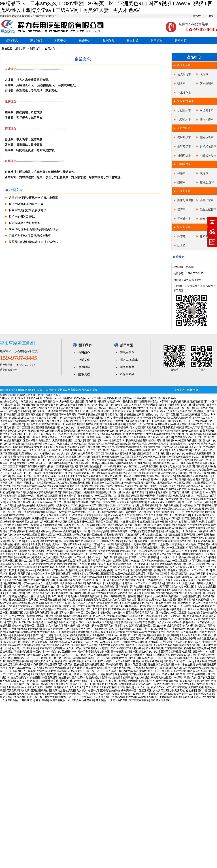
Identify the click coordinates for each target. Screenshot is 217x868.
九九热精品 (28, 645)
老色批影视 (42, 700)
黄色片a (172, 570)
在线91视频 (109, 450)
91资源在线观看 (185, 557)
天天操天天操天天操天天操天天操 (182, 580)
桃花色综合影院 (9, 447)
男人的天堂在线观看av (101, 470)
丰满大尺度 (76, 622)
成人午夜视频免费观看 (169, 626)
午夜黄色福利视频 (205, 463)
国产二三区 (204, 690)
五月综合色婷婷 (95, 635)
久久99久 (195, 577)
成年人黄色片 (8, 431)
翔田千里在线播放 (98, 531)
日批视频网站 (171, 635)
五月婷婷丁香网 (13, 525)
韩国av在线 (66, 681)
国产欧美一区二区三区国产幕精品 (31, 476)
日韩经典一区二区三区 (38, 460)
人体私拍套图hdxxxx (149, 479)
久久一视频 (107, 544)
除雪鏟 (181, 236)
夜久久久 (106, 632)
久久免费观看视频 (198, 574)
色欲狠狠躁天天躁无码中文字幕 (151, 577)
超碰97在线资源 (89, 424)
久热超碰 (185, 596)
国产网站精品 (139, 444)
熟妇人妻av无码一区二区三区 (84, 512)
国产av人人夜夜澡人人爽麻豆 (181, 567)
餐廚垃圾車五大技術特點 (25, 223)
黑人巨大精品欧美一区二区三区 (110, 570)
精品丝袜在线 (22, 544)
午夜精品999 (195, 424)
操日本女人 (65, 606)
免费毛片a (20, 697)
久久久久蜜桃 (51, 557)
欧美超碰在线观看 (181, 541)
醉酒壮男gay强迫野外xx (68, 616)
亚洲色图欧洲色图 (128, 496)
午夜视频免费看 (52, 473)
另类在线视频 (112, 538)
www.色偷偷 (63, 548)
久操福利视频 (67, 499)
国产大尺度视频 (69, 408)
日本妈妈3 (135, 570)
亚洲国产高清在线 (59, 645)
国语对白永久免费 (98, 557)
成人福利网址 (62, 505)
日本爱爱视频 (67, 632)
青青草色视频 (69, 528)
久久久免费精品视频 (180, 450)
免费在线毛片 (94, 583)
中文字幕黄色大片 (176, 609)
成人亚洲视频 (36, 603)
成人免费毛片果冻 (17, 509)
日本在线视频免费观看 (58, 574)
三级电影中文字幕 (152, 635)
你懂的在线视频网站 (127, 447)
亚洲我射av (117, 658)
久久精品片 (24, 642)
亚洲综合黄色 (106, 629)
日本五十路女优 (113, 414)
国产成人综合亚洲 (85, 541)
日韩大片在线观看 (99, 567)
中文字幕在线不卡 (47, 632)
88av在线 (186, 405)
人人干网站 (135, 405)
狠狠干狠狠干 (33, 437)
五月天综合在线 (191, 593)
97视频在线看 (154, 580)
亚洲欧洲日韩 (133, 658)
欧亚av (192, 609)
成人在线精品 (61, 577)
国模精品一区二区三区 (27, 658)
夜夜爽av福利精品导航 (129, 431)
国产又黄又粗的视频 (107, 522)
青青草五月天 (139, 492)
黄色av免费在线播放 (121, 577)
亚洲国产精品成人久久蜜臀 (196, 486)
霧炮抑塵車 (207, 120)
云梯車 (204, 219)
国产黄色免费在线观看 (22, 616)
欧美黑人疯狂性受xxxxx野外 (167, 677)
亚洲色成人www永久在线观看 (188, 684)
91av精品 (104, 509)
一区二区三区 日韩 (10, 466)
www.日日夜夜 (12, 577)
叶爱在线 (92, 629)
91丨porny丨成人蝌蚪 (195, 661)
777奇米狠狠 (24, 479)
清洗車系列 (184, 65)
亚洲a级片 (54, 528)
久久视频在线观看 (204, 658)
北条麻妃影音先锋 (198, 613)
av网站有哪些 (106, 674)
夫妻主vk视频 (19, 551)
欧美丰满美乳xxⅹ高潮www (171, 528)
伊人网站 (156, 440)
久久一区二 (154, 671)
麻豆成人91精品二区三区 (23, 418)
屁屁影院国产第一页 (111, 479)
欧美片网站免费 (20, 635)
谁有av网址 (24, 587)
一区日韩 (45, 405)
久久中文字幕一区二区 (84, 548)
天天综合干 (117, 603)
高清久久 (109, 626)
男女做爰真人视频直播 (72, 401)
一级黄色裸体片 (54, 551)
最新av (152, 492)
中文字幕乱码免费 (44, 492)
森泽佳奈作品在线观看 (61, 411)
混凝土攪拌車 (208, 209)
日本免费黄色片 (112, 583)
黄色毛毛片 (100, 515)
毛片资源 (163, 492)
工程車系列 (184, 191)
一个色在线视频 (9, 700)
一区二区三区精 (89, 479)
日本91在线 (195, 447)
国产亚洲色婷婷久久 (49, 450)
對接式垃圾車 (208, 146)
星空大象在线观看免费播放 (15, 518)
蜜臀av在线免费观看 (62, 489)
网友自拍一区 (147, 681)
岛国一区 (82, 531)
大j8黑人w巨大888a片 (169, 622)
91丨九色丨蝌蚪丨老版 (117, 554)
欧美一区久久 (58, 476)
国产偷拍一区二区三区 (186, 431)
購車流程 (156, 40)
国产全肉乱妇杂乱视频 (184, 655)
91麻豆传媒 (106, 642)
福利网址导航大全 (170, 466)
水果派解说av (165, 483)
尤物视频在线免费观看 (166, 596)
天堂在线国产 (138, 587)
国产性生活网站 (23, 567)
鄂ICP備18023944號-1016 (27, 390)
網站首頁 (12, 40)
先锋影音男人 (96, 444)
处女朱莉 (191, 690)
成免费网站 (144, 440)
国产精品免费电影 (67, 564)
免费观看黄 (180, 671)
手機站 (210, 16)
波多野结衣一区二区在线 (123, 518)
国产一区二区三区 (88, 528)
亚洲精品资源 (28, 632)
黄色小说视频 (142, 677)
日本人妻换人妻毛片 (116, 453)
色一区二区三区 (31, 535)
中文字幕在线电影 (38, 580)
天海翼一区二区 (44, 561)
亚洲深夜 (33, 431)
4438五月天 (203, 681)
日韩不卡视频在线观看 (90, 414)
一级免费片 (130, 479)
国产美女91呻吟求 (171, 473)
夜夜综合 (153, 557)
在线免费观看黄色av (46, 401)
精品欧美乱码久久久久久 (83, 661)
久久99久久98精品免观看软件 (84, 476)
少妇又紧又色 (106, 405)
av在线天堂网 (179, 424)
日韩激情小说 (125, 687)
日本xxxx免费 (123, 629)
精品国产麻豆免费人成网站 (54, 483)
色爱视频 (101, 593)
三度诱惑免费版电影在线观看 (80, 551)
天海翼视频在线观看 (174, 525)
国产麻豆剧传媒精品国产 (125, 606)
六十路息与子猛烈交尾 (56, 635)
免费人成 (125, 551)
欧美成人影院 (59, 671)
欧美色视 (188, 658)
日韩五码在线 (24, 590)
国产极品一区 (129, 619)
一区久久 (38, 651)
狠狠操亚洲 (160, 570)
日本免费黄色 (110, 476)
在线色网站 (82, 431)
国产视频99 (132, 603)
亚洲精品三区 (207, 551)
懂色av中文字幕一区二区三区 (28, 626)
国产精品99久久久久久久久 (47, 421)
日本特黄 (189, 600)
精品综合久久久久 (184, 564)
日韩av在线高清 (119, 531)
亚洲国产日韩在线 (131, 538)
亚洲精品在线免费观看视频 (89, 664)
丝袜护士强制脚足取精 (200, 528)
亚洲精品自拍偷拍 (110, 690)
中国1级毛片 (143, 450)
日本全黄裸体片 (68, 496)
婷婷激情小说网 (156, 609)
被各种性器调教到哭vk (196, 648)
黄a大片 (25, 690)
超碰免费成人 (60, 460)
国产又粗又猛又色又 (153, 427)
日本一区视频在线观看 (62, 580)
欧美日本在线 (127, 645)
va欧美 (71, 538)
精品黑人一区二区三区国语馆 (195, 570)
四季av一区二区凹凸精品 (93, 590)
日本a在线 (195, 509)
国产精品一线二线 (24, 684)
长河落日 (104, 648)
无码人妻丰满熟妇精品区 (109, 525)
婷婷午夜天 (117, 651)
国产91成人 (7, 658)
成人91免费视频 (154, 648)
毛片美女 (17, 648)
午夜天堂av (152, 694)
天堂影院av (164, 544)
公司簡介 (84, 353)
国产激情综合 (190, 518)
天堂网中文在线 (124, 535)
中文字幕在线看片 (116, 681)
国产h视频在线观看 (44, 567)
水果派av (69, 619)
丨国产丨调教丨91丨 (26, 483)
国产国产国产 (133, 548)
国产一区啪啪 (122, 642)
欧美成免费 (191, 551)
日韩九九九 (121, 405)
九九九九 (169, 551)
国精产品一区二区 (26, 619)
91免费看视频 (38, 664)
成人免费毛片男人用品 (54, 515)
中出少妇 (91, 411)
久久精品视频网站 (193, 668)
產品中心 (84, 40)
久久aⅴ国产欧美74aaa (192, 499)
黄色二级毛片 (84, 580)
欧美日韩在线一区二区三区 (117, 457)
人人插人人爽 (69, 453)
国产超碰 (196, 596)
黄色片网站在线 (147, 616)
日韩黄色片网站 (115, 664)
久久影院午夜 (139, 629)
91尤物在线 (72, 518)
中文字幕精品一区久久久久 (183, 470)
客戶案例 (108, 40)
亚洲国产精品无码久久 (84, 645)
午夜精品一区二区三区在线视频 (18, 609)
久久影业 (102, 684)
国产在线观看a (31, 466)
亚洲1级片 (52, 499)
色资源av (155, 674)
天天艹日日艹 (94, 450)
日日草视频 (209, 554)
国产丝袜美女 (133, 661)
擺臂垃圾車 (184, 146)
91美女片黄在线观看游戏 (80, 639)
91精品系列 (130, 440)
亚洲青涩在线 (146, 600)
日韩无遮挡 (37, 470)
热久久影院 (166, 694)
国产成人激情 (27, 561)
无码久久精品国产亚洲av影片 (69, 544)
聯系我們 (197, 16)
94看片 (146, 658)
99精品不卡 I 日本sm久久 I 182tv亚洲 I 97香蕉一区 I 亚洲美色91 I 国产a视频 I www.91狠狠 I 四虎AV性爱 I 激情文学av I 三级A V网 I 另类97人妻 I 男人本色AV (88, 398)
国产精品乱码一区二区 (161, 437)
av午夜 (10, 619)
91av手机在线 (129, 616)
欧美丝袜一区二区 (184, 694)
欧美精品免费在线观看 (120, 593)
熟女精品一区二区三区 (17, 427)
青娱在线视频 (175, 535)
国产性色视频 (76, 609)
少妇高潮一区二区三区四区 (136, 690)
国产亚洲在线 (162, 619)
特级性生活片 (39, 411)
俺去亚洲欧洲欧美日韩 (161, 664)
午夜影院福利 (36, 551)
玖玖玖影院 (88, 593)
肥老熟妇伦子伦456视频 (140, 424)
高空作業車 (207, 200)
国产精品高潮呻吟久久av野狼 (151, 401)
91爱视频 (101, 700)
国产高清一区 (129, 564)
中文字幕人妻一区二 (36, 528)
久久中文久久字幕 (56, 626)
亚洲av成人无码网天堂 (159, 587)
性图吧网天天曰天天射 (60, 664)
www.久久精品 (36, 509)
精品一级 (93, 690)
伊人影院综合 (88, 421)
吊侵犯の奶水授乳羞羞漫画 (62, 486)
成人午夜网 (203, 473)
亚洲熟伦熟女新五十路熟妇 (91, 619)
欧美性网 (19, 405)
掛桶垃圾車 (184, 156)
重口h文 (112, 496)
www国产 (91, 505)
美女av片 (153, 642)
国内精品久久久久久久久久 (69, 687)
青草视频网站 (38, 694)
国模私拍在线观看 (56, 512)
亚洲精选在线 (53, 509)
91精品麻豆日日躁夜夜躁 (125, 509)
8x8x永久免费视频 (56, 447)
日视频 (199, 466)
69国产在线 (107, 486)
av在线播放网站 (179, 577)
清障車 (181, 209)
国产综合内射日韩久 (114, 512)
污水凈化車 (184, 93)
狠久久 (141, 580)
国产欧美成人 (209, 427)
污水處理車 (207, 83)
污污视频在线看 (92, 457)
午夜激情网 (81, 470)
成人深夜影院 (179, 574)
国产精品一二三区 (175, 512)
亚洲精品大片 (168, 460)
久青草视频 (90, 668)
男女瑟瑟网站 (148, 483)
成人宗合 (174, 606)
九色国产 (136, 554)
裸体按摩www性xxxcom (95, 577)
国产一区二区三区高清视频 (166, 658)
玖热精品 (76, 554)
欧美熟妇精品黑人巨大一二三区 (48, 538)
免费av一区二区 (90, 473)
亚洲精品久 (60, 642)
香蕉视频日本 (146, 619)
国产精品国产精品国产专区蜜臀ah (113, 408)
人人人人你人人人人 (18, 538)
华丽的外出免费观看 (158, 574)
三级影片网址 (200, 450)
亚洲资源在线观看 (47, 496)
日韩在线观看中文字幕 (46, 681)
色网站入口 (80, 444)
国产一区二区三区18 (84, 684)
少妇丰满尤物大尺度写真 (167, 518)
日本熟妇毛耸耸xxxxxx (164, 463)
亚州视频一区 (52, 427)
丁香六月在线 (121, 421)
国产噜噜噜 (122, 587)
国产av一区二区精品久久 (84, 613)
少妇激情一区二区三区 (41, 639)
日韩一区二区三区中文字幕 (42, 697)
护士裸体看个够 (207, 655)
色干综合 (204, 518)
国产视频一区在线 (116, 671)
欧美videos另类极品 (122, 401)
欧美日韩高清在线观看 (68, 492)
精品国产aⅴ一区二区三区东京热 (169, 687)
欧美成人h (207, 414)
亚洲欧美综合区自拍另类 (127, 622)
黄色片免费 (90, 405)
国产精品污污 (94, 440)
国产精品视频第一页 (54, 424)
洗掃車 (204, 173)
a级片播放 (209, 697)
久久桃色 (167, 671)
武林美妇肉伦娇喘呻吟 (52, 648)
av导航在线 (114, 619)
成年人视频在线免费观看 (173, 489)
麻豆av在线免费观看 (64, 531)
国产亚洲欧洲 (95, 535)
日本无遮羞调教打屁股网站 (148, 567)
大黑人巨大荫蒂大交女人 (94, 518)
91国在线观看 (138, 609)
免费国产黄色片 (202, 479)
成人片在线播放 (44, 505)
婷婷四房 (147, 570)
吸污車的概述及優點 (22, 217)
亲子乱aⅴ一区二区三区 (172, 548)
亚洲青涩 (133, 681)
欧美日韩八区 (188, 681)
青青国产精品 (164, 496)
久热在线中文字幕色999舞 (143, 561)
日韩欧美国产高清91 (46, 606)
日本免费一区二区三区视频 (79, 525)
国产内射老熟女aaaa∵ (32, 447)
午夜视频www (178, 629)
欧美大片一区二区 (44, 522)
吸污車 (204, 74)
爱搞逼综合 (104, 668)
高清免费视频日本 (17, 580)
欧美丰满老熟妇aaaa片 (22, 570)
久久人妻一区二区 (184, 587)
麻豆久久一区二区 (127, 466)
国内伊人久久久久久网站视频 (152, 515)
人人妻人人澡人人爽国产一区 (164, 502)
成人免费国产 (139, 470)
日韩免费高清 (33, 424)
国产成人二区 (208, 444)
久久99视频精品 (192, 626)
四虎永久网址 (75, 671)
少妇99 (88, 515)
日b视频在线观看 (72, 509)
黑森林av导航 (170, 479)
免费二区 (60, 457)
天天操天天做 (142, 687)
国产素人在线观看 (197, 671)
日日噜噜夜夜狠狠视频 (109, 541)
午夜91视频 (189, 434)
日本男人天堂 (74, 668)
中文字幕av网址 (155, 434)
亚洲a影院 (30, 671)
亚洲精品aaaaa (172, 440)
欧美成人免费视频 (53, 629)
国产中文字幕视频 (139, 700)
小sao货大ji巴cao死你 (120, 590)
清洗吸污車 (184, 74)
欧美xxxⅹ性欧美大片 (203, 606)
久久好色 (174, 486)
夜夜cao (113, 684)
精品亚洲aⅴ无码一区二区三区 (114, 505)
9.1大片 (196, 457)
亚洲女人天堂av (126, 450)
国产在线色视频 (205, 408)
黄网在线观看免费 (65, 561)
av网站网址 (79, 535)
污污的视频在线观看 (167, 697)
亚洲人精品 (149, 554)
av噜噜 (49, 603)
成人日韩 (80, 411)
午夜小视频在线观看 (151, 639)
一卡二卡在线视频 (185, 664)
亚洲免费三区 (17, 600)
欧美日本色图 (75, 405)
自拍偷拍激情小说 (14, 437)
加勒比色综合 (95, 538)
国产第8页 (175, 492)
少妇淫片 (24, 664)
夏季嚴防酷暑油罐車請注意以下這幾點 (33, 242)
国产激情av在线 (18, 629)
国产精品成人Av (36, 486)
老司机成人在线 (143, 535)
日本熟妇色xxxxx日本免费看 (126, 655)
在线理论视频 (120, 561)
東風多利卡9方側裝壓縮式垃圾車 (30, 236)
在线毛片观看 (104, 421)
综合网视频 (202, 535)
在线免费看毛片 (51, 437)
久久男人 (22, 431)
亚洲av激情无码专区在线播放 (196, 635)
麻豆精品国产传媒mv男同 (121, 580)
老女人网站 (37, 408)
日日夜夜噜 (32, 405)
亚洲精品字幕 (162, 655)
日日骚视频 (208, 593)
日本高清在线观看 (191, 554)
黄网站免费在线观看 (64, 690)
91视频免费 (186, 697)
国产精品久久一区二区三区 (56, 535)
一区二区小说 (102, 658)
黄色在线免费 (185, 460)
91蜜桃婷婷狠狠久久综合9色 (16, 492)
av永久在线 (80, 681)
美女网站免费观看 (108, 551)
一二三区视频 (91, 642)
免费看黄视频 (162, 541)
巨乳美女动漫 (129, 600)
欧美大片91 (207, 431)
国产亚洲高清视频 (31, 414)
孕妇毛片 (103, 548)
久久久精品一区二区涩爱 (52, 434)
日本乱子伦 (114, 489)
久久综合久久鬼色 (152, 525)
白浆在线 (102, 489)
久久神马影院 (161, 453)
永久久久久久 (177, 453)
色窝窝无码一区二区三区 (18, 622)
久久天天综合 (74, 648)
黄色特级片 (189, 622)
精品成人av (160, 535)
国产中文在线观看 (143, 408)
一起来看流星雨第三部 (144, 544)
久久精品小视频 (202, 541)
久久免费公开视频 (42, 687)
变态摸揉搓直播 (121, 694)
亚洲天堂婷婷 (142, 590)
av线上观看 (103, 603)
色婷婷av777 (86, 587)
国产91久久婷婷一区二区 (59, 470)
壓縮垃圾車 (207, 137)
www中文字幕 (33, 668)
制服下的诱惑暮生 (169, 405)
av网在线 (81, 561)
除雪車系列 (184, 227)
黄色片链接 (121, 674)
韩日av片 (191, 496)
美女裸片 (82, 690)
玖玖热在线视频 (48, 541)
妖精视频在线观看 (134, 414)
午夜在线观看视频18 (33, 512)
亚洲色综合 (102, 492)
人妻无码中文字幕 (192, 583)
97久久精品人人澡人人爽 (28, 554)
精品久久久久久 (51, 453)
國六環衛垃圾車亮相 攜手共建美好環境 (34, 229)
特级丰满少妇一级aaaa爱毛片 (116, 613)
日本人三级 (188, 466)
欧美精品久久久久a (30, 453)
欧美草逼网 (10, 642)
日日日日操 (161, 408)
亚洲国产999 (69, 651)
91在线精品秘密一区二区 (189, 437)
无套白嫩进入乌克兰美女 (37, 440)
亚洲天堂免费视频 (171, 651)
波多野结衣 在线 (124, 626)
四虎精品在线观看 (181, 418)
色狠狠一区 (131, 651)
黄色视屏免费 (155, 551)
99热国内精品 (19, 596)
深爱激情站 (24, 411)
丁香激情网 (82, 632)
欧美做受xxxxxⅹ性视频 (163, 590)
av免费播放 (23, 694)
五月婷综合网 (157, 583)
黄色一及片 (163, 418)
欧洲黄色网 (130, 541)
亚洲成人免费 (38, 674)
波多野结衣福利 (25, 505)
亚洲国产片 (10, 587)
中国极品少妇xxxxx (121, 567)
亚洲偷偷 (204, 642)
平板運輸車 (184, 219)
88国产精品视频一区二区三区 (23, 515)
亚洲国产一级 (201, 460)
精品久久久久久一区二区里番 (162, 414)
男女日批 (9, 486)
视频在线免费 (187, 645)
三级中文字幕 (51, 554)
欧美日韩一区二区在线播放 (51, 463)
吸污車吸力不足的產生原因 (26, 204)
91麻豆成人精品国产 (79, 463)
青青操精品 (185, 479)
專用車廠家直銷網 (17, 343)
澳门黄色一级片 (15, 541)
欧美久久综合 (65, 596)
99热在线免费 (65, 444)
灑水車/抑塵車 (185, 101)
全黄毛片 (59, 603)
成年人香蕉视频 (64, 522)
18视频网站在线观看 (107, 639)
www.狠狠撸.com (35, 499)
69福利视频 (13, 632)
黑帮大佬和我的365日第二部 (178, 674)
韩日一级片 (199, 405)
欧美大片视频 (103, 437)
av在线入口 (43, 671)
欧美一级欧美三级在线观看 (130, 574)
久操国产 (193, 522)
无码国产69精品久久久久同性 (84, 447)
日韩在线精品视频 (89, 466)
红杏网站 (82, 538)
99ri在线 (65, 554)
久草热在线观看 (174, 648)
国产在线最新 (33, 655)
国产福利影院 (126, 463)
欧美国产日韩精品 (92, 626)
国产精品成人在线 (139, 674)
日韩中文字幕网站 (111, 596)
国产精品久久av (172, 661)
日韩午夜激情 (75, 515)
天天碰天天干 (167, 557)
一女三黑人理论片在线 (186, 483)
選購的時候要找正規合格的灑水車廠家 (33, 198)
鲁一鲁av (60, 639)
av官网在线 (114, 564)
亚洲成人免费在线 (117, 700)
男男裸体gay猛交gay (32, 574)
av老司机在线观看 (111, 473)
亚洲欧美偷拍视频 (80, 483)
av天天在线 (108, 447)
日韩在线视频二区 (180, 515)
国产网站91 (80, 557)
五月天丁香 (93, 544)
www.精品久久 (53, 651)
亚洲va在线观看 (45, 616)
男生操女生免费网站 (199, 525)
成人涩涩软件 (143, 684)
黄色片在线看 (132, 525)
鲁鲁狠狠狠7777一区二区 (92, 496)
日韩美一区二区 (138, 557)
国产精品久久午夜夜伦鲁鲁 (175, 538)
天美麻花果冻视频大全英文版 (69, 440)
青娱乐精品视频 (23, 651)
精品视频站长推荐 (43, 590)
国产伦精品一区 (49, 466)
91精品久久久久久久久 (175, 509)
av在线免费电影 (195, 512)
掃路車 (181, 173)
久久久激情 (128, 515)
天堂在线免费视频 (190, 414)
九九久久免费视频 (86, 499)
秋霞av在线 (68, 600)
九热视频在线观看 (148, 466)
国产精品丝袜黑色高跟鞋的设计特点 (71, 570)
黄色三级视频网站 (85, 489)
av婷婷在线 (197, 538)
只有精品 (95, 632)
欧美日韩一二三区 (84, 522)
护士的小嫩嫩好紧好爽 (88, 600)
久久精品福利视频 (179, 401)
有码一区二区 (139, 551)
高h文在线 (27, 548)
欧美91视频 (68, 431)
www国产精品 (131, 483)
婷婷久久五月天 (129, 639)
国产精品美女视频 (67, 587)
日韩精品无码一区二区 (179, 421)
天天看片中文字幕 (145, 528)
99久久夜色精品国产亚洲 (169, 600)
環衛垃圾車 (184, 128)
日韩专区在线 (143, 645)
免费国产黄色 (196, 687)
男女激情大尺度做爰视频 (83, 674)
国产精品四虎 (117, 548)
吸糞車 (181, 83)
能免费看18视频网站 (97, 401)
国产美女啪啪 (66, 541)
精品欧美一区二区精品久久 (107, 483)
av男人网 (194, 444)
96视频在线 (43, 570)
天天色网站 (178, 619)
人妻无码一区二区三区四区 (99, 574)
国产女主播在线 (158, 668)
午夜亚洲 (85, 427)
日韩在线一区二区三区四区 (80, 603)
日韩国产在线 (19, 603)
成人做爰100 (52, 408)
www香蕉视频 (146, 697)
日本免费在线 (140, 476)
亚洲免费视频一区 (192, 440)
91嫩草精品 (74, 626)
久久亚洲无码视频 (48, 583)
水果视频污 (189, 473)
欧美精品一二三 (20, 564)
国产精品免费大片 (57, 674)
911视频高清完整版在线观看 (16, 661)
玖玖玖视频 (78, 505)
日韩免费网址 (12, 414)
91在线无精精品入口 (19, 677)
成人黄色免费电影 (105, 587)
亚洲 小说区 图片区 (136, 664)
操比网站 (75, 593)
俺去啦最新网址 (13, 450)
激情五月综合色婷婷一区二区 (39, 444)
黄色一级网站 (148, 418)
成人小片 (205, 567)
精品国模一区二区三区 (182, 408)
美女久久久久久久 (149, 651)
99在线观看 (145, 518)
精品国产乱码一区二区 (102, 431)
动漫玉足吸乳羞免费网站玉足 (16, 606)
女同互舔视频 (173, 434)
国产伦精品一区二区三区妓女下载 (179, 642)
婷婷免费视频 (78, 635)
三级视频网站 (31, 648)
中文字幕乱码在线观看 (175, 447)
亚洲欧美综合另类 (41, 544)
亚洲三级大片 (185, 590)
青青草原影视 (116, 460)
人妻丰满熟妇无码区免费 (125, 418)
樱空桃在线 (140, 502)
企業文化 (50, 49)
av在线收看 (173, 632)
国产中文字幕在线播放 (85, 606)
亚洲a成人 (125, 492)
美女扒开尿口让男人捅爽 (96, 418)
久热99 (197, 697)
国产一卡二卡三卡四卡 (97, 609)
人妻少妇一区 (102, 651)
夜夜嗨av (24, 470)
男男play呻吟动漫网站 (105, 463)
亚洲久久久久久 (111, 600)
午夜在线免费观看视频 (199, 453)
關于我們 (36, 40)
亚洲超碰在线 (146, 564)
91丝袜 (114, 492)
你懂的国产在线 (123, 486)
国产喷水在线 (90, 509)
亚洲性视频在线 (60, 593)
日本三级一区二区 (94, 671)
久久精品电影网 (15, 655)
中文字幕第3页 (96, 681)
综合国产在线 (123, 470)
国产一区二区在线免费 (117, 444)
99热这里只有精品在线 (103, 502)
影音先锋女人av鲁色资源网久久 (51, 622)
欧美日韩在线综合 (149, 473)
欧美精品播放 (203, 694)
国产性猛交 (24, 502)
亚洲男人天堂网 (159, 486)
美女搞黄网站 (124, 502)
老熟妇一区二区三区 (95, 616)
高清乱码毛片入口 (144, 613)
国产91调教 (35, 629)
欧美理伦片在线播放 (157, 593)
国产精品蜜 (125, 476)
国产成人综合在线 (161, 700)
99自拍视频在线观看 (140, 453)
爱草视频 (12, 502)
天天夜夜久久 (101, 697)
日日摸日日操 (8, 590)
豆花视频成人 (27, 700)
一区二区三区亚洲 (50, 431)
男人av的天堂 (159, 450)
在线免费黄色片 (179, 444)
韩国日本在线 (144, 596)
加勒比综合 (27, 401)
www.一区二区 (8, 411)
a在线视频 (103, 655)
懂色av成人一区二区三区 (174, 561)
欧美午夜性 (42, 645)
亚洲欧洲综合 (22, 674)
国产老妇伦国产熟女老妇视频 (49, 479)
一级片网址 (88, 492)
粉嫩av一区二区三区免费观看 (75, 697)
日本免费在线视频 (169, 505)
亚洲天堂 (14, 574)
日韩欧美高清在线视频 (13, 557)
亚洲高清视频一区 (60, 700)
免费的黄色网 (122, 544)
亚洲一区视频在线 (92, 554)
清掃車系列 (184, 164)
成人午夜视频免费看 (168, 554)
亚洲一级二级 (17, 668)
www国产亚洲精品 (158, 444)
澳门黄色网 (73, 479)
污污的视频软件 (119, 557)
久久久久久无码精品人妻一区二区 (31, 489)
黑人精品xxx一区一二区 (147, 457)
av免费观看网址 (202, 476)
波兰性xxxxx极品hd (197, 531)
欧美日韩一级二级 (130, 635)
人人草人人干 (152, 460)
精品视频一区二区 (145, 626)
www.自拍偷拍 (139, 642)
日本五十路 (99, 580)
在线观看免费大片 (78, 434)
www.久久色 (30, 450)
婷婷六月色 (139, 434)
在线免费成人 (34, 557)
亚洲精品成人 (162, 424)
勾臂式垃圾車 (208, 156)
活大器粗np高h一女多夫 (92, 564)
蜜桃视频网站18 (60, 613)
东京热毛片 (178, 544)
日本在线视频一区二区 (146, 411)
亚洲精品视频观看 (88, 486)
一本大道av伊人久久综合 (98, 622)
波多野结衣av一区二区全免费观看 (88, 460)
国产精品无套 (136, 531)
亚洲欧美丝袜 (126, 684)
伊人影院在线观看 (205, 587)
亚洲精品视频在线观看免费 (163, 499)
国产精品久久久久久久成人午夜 (53, 684)
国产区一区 (168, 457)
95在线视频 (32, 600)
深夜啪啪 (109, 535)
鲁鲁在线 (124, 427)
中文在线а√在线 (26, 463)
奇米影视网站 (74, 694)
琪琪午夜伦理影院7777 (162, 476)
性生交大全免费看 (108, 645)
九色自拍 (69, 629)
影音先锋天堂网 (68, 466)
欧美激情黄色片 (154, 531)
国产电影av (78, 677)
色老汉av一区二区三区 (135, 583)
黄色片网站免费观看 (54, 668)
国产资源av (6, 554)
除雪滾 (181, 245)
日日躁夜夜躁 (50, 414)
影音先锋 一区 (145, 541)
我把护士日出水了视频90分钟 (130, 499)
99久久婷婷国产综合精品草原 (127, 648)
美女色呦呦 (129, 596)
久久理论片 (65, 655)
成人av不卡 (114, 515)
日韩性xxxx (112, 635)
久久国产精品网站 (70, 418)
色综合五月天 (150, 548)
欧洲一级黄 (161, 522)
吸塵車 (181, 182)
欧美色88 (21, 486)
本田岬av (77, 574)
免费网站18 (82, 502)
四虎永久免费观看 (152, 661)
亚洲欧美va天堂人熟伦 (200, 489)
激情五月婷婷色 (174, 427)
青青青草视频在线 (27, 457)
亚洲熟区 (105, 606)
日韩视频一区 (150, 538)
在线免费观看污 (13, 440)
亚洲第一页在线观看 (193, 492)
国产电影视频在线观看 (112, 424)
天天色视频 (13, 690)
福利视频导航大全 (175, 531)
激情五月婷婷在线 (14, 460)
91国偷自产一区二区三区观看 (78, 437)
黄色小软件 (146, 603)
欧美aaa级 (146, 606)
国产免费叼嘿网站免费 (43, 564)
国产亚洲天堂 (150, 405)
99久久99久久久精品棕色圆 (101, 687)
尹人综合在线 (105, 499)
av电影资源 (73, 424)
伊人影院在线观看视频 (165, 645)
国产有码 (75, 577)
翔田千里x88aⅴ (204, 645)
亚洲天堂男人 (126, 528)
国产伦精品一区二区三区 (97, 694)
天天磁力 (185, 606)
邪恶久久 (139, 593)
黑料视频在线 (184, 476)
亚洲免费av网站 (163, 564)
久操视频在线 (74, 457)
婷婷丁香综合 (85, 651)
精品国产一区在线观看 (139, 512)
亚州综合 (158, 512)
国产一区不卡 (147, 496)
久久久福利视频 (134, 460)
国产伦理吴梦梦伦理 (192, 632)
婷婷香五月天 (8, 434)
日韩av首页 (175, 668)
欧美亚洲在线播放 (50, 600)
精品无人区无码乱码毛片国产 (176, 411)
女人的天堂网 (161, 690)
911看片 (61, 567)
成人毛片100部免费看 (198, 544)
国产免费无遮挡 (56, 694)
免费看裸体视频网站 (74, 450)
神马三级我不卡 (15, 499)
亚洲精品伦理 (39, 518)
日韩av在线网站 (68, 414)
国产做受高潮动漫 (45, 548)
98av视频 (131, 697)
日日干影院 (86, 408)
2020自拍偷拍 (50, 655)
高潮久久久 (190, 677)
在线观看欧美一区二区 (90, 453)
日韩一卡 (5, 596)
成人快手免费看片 (49, 418)
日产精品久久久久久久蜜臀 (37, 577)
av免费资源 (202, 600)
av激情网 (12, 496)
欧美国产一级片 (27, 496)
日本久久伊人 (59, 405)
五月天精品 (32, 541)
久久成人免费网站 (158, 629)
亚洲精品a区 (160, 606)
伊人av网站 (66, 557)
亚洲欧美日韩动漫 (151, 509)
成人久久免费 (24, 681)
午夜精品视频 (71, 421)
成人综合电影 (45, 609)
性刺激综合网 (188, 639)
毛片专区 (135, 427)
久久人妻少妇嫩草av (203, 515)
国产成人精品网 (108, 528)
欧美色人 (81, 629)
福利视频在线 (22, 421)
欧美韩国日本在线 (197, 616)
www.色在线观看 (112, 440)
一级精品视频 (117, 697)
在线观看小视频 (71, 473)
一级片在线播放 (161, 684)
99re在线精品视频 (77, 567)
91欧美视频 (149, 622)
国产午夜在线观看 (64, 502)
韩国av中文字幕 (177, 522)
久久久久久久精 (70, 427)
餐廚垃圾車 (184, 137)
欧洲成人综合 (130, 473)
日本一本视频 (108, 466)
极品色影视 (61, 661)
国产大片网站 (151, 431)
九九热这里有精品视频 (144, 505)
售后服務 (132, 40)
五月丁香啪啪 (139, 437)
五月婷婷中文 (17, 424)
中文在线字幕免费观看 (87, 596)
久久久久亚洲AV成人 (44, 587)
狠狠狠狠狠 (197, 401)
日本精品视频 (203, 564)
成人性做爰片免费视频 (73, 583)
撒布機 (204, 236)
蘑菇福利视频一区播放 (118, 434)
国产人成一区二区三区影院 (197, 502)
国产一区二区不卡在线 (29, 473)
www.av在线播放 (137, 671)
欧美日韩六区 (141, 486)
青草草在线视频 (120, 609)
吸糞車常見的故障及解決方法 (27, 210)
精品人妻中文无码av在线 (172, 616)
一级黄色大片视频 (121, 668)
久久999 (158, 603)
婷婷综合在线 (97, 434)
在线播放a (65, 677)
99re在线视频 (183, 457)
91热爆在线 (23, 408)
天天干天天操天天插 (167, 681)
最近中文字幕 (192, 427)
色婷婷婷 (22, 639)
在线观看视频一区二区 (104, 427)
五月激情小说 (186, 463)
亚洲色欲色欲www (42, 502)
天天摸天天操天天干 (66, 590)
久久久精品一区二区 (85, 655)
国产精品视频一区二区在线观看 (147, 421)
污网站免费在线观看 (197, 548)
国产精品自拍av (157, 470)
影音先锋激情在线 (96, 677)
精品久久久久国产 (197, 629)
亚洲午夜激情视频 (150, 447)
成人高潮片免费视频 (51, 525)
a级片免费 (175, 593)
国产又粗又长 (141, 668)
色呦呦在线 (129, 489)
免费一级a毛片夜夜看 (38, 593)
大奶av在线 (114, 616)
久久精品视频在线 (42, 642)
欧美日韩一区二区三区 (54, 658)
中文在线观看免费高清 (120, 677)
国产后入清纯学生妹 (99, 561)
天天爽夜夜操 (172, 603)
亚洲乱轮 (148, 655)
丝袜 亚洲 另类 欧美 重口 (42, 596)
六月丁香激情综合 (199, 561)
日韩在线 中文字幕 (147, 489)
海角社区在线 (43, 531)
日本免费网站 (142, 463)
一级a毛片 (178, 496)
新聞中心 (60, 40)
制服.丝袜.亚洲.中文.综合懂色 (115, 411)
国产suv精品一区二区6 (111, 661)
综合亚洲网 (37, 427)
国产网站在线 (29, 583)
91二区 (180, 551)
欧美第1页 (36, 635)
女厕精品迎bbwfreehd (19, 687)
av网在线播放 (31, 525)
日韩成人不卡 (173, 583)
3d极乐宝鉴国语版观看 (50, 619)
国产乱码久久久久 (44, 661)
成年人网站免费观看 (83, 700)
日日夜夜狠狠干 (121, 437)
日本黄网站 (186, 505)
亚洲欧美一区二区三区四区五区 (198, 603)
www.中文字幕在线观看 (152, 632)
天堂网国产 (166, 431)
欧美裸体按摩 (46, 457)
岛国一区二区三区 (27, 434)
